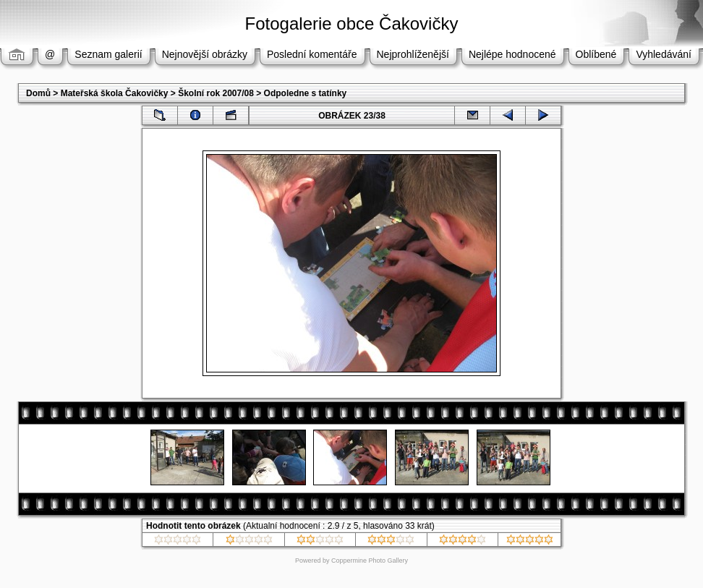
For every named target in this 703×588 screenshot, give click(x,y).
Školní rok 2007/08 (216, 93)
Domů (38, 93)
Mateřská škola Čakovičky (115, 93)
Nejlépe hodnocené (512, 54)
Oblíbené (596, 54)
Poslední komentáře (312, 54)
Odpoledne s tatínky (306, 93)
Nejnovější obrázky (205, 54)
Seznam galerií (108, 54)
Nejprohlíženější (413, 54)
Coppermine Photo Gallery (370, 561)
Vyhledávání (664, 54)
